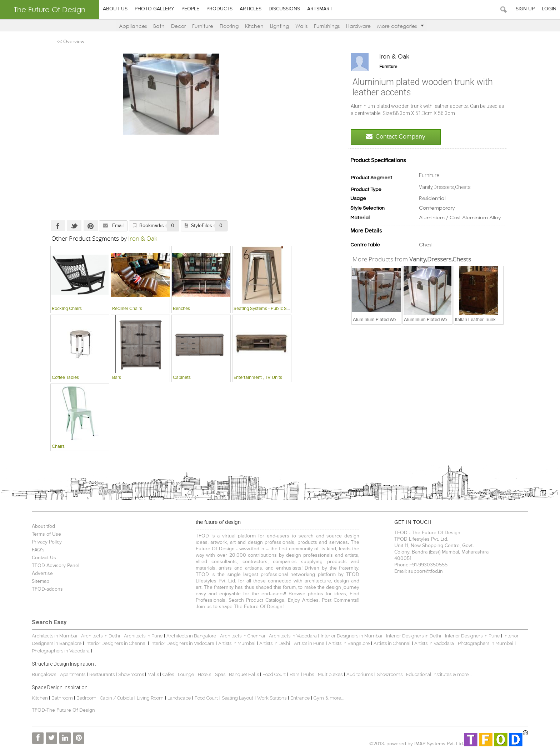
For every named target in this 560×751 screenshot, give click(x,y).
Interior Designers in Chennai (115, 644)
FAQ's (37, 550)
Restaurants (102, 675)
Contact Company (396, 137)
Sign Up (525, 9)
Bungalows (43, 675)
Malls (153, 675)
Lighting (279, 26)
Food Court (273, 675)
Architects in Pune (142, 636)
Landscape (178, 698)
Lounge (185, 675)
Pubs (308, 675)
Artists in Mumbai (236, 644)
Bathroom (62, 698)
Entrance (299, 698)
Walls (301, 26)
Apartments (72, 675)
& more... (462, 675)
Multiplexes (329, 675)
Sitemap (40, 582)
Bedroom (86, 698)
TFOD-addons (47, 590)
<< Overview (70, 42)
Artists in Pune (308, 644)
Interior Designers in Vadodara (182, 644)
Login (549, 9)
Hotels (204, 675)
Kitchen (254, 26)
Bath (159, 26)
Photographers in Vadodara (60, 651)
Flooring (229, 26)
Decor (178, 26)
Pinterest (90, 226)
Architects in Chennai (242, 636)
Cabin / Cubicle (116, 698)
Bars (294, 675)
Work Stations (271, 698)
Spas (220, 675)
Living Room (149, 698)
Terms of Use (46, 535)
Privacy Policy (46, 542)
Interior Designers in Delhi (413, 636)
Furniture (203, 26)
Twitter (74, 226)
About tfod (43, 527)
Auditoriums (359, 675)
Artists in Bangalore (348, 644)
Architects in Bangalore (191, 636)
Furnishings (327, 26)
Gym (318, 698)
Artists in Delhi (274, 644)
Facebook (57, 226)
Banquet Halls (244, 675)
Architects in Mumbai (54, 636)
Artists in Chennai (391, 644)
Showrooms (131, 675)
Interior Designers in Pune (472, 636)
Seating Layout (237, 698)
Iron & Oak (395, 57)
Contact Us (43, 558)
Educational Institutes (428, 675)
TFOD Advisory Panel (55, 566)
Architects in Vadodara (292, 636)
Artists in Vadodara (433, 644)
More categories (401, 26)
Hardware (358, 26)
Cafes (167, 675)
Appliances (133, 26)
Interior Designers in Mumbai (351, 636)
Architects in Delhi (100, 636)
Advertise (42, 574)
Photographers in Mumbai (485, 644)
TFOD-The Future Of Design (63, 711)
